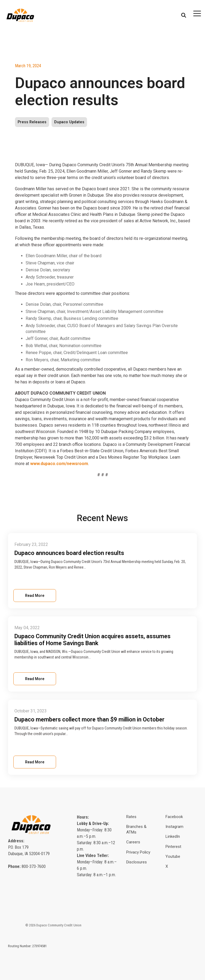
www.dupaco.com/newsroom (59, 464)
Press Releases (32, 122)
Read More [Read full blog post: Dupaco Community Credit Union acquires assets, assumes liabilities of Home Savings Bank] (35, 679)
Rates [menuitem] (131, 817)
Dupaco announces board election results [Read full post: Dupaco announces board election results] (69, 553)
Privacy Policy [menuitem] (138, 852)
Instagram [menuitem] (174, 827)
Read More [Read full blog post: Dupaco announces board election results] (35, 596)
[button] (197, 13)
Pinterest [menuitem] (173, 847)
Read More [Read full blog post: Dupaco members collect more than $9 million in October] (35, 762)
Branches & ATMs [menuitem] (137, 829)
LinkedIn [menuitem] (173, 836)
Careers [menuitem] (133, 842)
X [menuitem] (167, 866)
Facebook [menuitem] (174, 817)
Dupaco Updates (69, 122)
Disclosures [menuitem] (137, 862)
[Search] (184, 15)
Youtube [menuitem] (173, 856)
